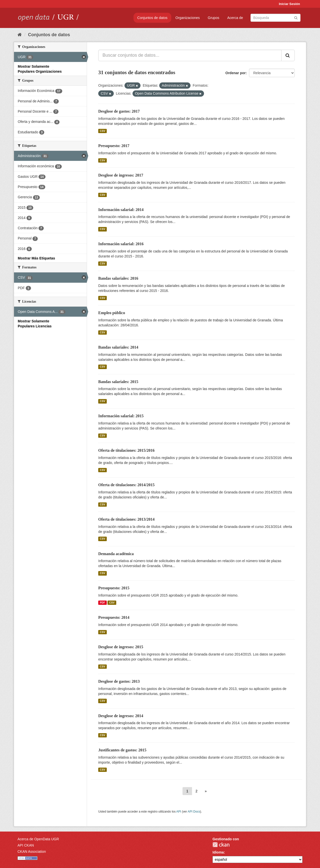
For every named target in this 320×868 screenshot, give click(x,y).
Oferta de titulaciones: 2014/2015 (126, 485)
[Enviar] (296, 17)
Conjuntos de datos (152, 18)
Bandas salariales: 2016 (118, 278)
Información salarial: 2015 (121, 416)
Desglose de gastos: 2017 (119, 111)
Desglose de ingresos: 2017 (121, 175)
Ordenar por (236, 73)
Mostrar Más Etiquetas (36, 258)
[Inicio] (20, 35)
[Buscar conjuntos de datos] (275, 18)
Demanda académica (116, 554)
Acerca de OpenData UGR (38, 839)
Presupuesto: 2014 (114, 617)
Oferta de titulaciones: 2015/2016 (126, 450)
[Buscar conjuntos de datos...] (190, 55)
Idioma (218, 852)
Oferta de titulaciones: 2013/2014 (126, 519)
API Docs (194, 812)
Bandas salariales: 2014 (118, 347)
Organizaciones (188, 18)
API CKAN (26, 845)
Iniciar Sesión (289, 4)
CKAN (221, 845)
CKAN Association (32, 852)
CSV (102, 131)
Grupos (213, 18)
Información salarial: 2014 (121, 210)
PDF (102, 603)
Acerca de (235, 18)
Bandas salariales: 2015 (118, 382)
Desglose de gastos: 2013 (119, 681)
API (179, 812)
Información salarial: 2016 (121, 244)
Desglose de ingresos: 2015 (121, 647)
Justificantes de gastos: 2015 (122, 750)
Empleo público (112, 313)
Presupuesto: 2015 (114, 588)
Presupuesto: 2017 (114, 146)
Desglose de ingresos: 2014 (121, 716)
